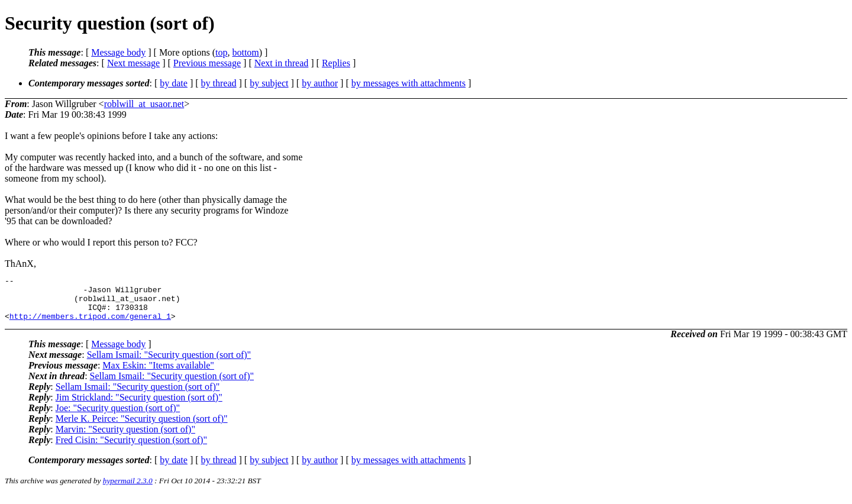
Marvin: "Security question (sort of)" (125, 438)
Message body (118, 52)
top (221, 52)
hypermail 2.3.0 (128, 490)
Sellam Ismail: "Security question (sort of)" (169, 364)
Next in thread (282, 63)
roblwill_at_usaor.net (144, 104)
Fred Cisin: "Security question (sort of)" (131, 449)
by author (320, 83)
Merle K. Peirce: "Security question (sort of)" (142, 427)
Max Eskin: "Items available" (158, 374)
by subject (269, 83)
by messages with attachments (409, 83)
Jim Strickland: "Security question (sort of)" (139, 406)
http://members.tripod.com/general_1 (90, 325)
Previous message (207, 63)
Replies (336, 63)
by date (174, 83)
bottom (245, 52)
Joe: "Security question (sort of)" (118, 417)
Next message (133, 63)
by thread (219, 83)
